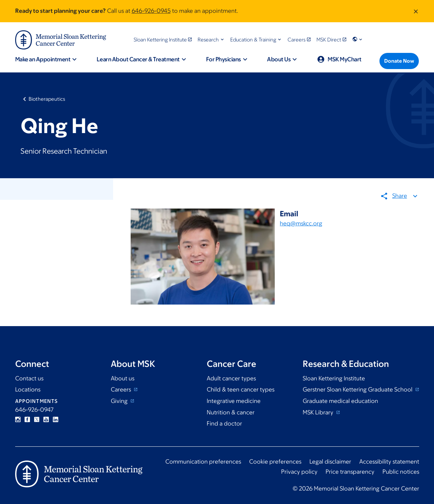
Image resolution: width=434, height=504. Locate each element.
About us (123, 378)
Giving (120, 401)
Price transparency (350, 472)
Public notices (401, 472)
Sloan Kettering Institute (334, 378)
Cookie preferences (275, 462)
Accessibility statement (389, 462)
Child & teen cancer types (241, 389)
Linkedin (56, 419)
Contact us (29, 378)
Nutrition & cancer (231, 412)
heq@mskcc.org (301, 223)
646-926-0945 (151, 11)
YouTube (46, 419)
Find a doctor (224, 423)
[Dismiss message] (416, 11)
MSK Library (319, 412)
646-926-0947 (34, 410)
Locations (28, 389)
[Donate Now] (399, 61)
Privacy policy (299, 472)
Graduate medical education (340, 401)
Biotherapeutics (47, 99)
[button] (211, 40)
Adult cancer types (231, 378)
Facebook (27, 419)
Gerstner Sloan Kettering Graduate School (358, 389)
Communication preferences (203, 462)
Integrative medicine (234, 401)
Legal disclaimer (330, 462)
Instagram (18, 419)
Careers (122, 389)
